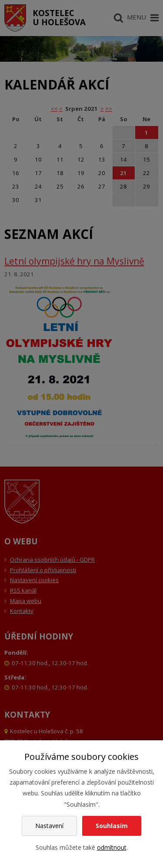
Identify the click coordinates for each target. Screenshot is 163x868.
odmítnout (112, 847)
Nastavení (49, 826)
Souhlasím (112, 826)
